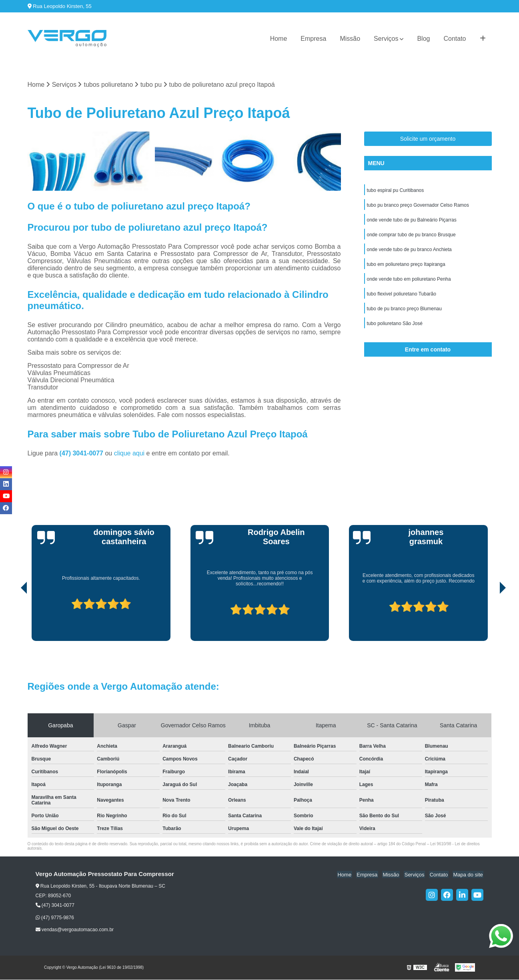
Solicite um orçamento (428, 139)
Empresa (313, 39)
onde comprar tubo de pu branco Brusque (411, 236)
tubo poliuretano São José (395, 327)
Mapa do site (469, 875)
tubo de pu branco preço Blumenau (404, 312)
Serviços (386, 39)
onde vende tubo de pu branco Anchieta (409, 251)
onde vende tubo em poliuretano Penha (409, 282)
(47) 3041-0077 (82, 454)
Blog (423, 39)
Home (279, 39)
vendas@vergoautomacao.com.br (75, 930)
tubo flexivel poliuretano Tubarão (402, 297)
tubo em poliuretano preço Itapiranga (406, 267)
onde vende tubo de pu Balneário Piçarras (412, 221)
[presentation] (13, 619)
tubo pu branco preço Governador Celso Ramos (418, 206)
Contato (455, 39)
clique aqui (129, 454)
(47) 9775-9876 (55, 918)
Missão (350, 39)
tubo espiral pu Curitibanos (396, 191)
